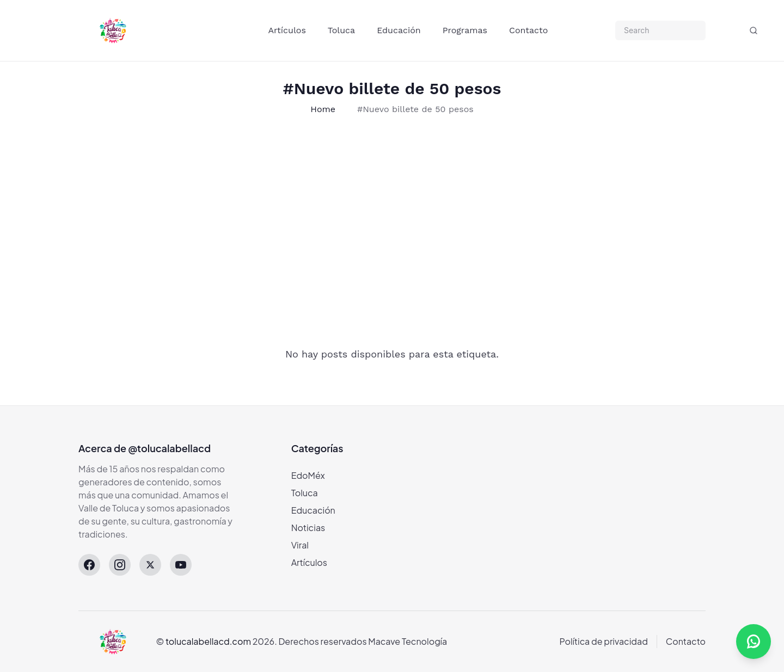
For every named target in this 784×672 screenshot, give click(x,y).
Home (323, 109)
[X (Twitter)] (150, 565)
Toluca (341, 30)
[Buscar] (754, 30)
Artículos (287, 30)
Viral (300, 545)
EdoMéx (308, 475)
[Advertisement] (344, 218)
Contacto (528, 30)
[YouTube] (181, 565)
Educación (399, 30)
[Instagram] (120, 565)
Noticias (308, 528)
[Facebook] (89, 565)
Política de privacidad (604, 641)
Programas (465, 30)
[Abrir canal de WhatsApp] (754, 642)
